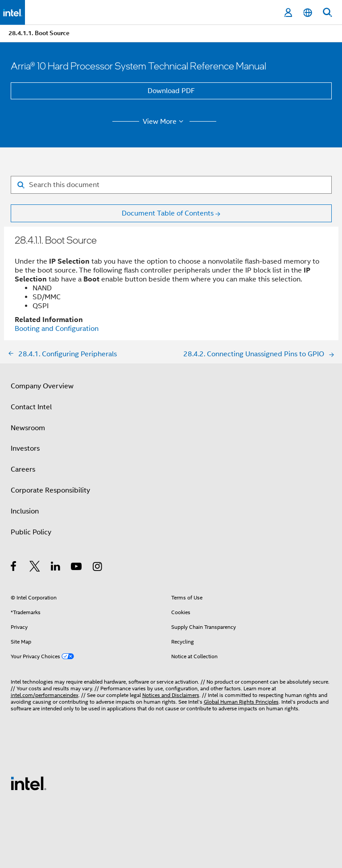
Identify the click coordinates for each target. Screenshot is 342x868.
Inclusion (25, 511)
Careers (23, 469)
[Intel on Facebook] (14, 568)
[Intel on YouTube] (77, 568)
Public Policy (31, 532)
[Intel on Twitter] (35, 568)
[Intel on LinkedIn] (56, 568)
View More (164, 122)
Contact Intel (31, 407)
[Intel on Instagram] (98, 568)
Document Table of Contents (168, 213)
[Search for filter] (171, 185)
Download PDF (171, 91)
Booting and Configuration (57, 329)
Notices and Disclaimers (171, 695)
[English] (308, 13)
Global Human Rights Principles (241, 702)
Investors (25, 448)
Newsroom (28, 428)
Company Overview (42, 386)
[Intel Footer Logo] (29, 783)
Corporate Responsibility (50, 490)
